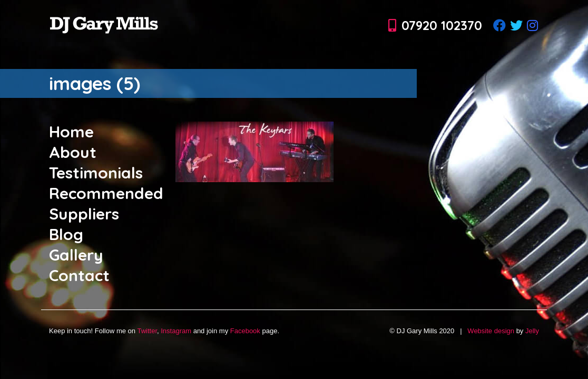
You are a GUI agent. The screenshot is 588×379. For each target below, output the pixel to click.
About (73, 152)
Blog (66, 234)
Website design (491, 331)
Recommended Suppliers (106, 203)
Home (71, 132)
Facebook (245, 331)
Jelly (532, 331)
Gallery (76, 255)
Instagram (176, 331)
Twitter (147, 331)
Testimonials (96, 173)
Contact (79, 275)
